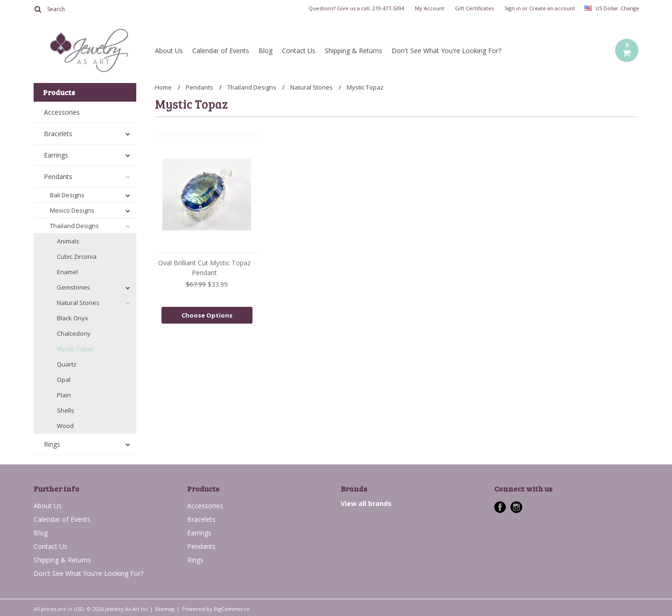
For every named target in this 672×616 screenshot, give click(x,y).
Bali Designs (67, 195)
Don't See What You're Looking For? (446, 51)
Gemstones (73, 287)
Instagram (516, 507)
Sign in (513, 8)
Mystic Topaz (75, 349)
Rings (52, 444)
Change (630, 8)
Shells (66, 410)
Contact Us (299, 51)
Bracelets (58, 134)
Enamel (67, 272)
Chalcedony (74, 333)
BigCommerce (232, 609)
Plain (64, 395)
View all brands (366, 503)
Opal (64, 380)
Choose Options (207, 315)
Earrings (56, 155)
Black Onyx (73, 318)
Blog (266, 51)
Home (163, 87)
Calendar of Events (221, 51)
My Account (430, 8)
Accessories (62, 112)
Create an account (552, 8)
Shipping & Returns (353, 51)
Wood (65, 426)
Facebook (500, 507)
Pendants (58, 176)
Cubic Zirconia (77, 256)
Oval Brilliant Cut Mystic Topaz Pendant (204, 268)
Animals (68, 241)
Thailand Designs (74, 226)
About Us (169, 51)
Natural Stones (78, 303)
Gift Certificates (474, 8)
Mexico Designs (72, 210)
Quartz (67, 364)
